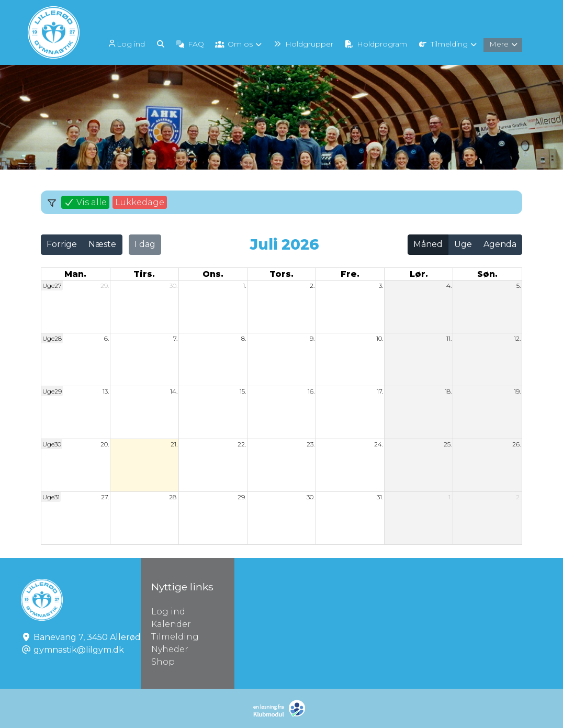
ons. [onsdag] (213, 274)
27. (105, 497)
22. (242, 444)
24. (379, 444)
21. (174, 444)
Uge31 (51, 497)
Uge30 (52, 444)
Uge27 (52, 285)
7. (175, 338)
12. (517, 338)
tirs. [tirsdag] (144, 274)
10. (380, 338)
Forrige (62, 244)
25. (448, 444)
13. (106, 391)
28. (173, 497)
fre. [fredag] (350, 274)
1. (244, 285)
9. (312, 338)
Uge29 (52, 391)
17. (380, 391)
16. (311, 391)
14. (174, 391)
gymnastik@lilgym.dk (79, 650)
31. (380, 497)
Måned (428, 244)
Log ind (126, 44)
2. (312, 285)
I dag (145, 244)
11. (449, 338)
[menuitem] (127, 43)
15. (243, 391)
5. (519, 285)
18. (448, 391)
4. (449, 285)
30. (173, 285)
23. (311, 444)
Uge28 (52, 338)
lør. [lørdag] (419, 274)
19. (517, 391)
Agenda (500, 244)
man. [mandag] (75, 274)
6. (106, 338)
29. (105, 285)
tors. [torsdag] (281, 274)
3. (381, 285)
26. (516, 444)
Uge (463, 244)
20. (105, 444)
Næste (102, 244)
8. (244, 338)
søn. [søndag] (487, 274)
